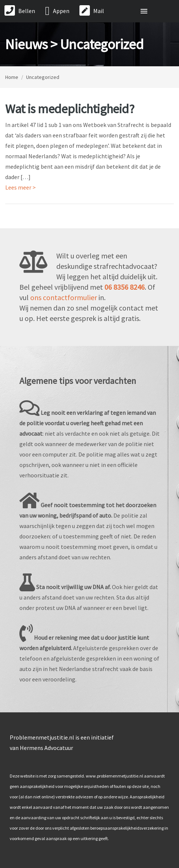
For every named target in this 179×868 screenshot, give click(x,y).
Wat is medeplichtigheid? (70, 109)
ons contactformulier (64, 297)
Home (12, 77)
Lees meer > (21, 187)
